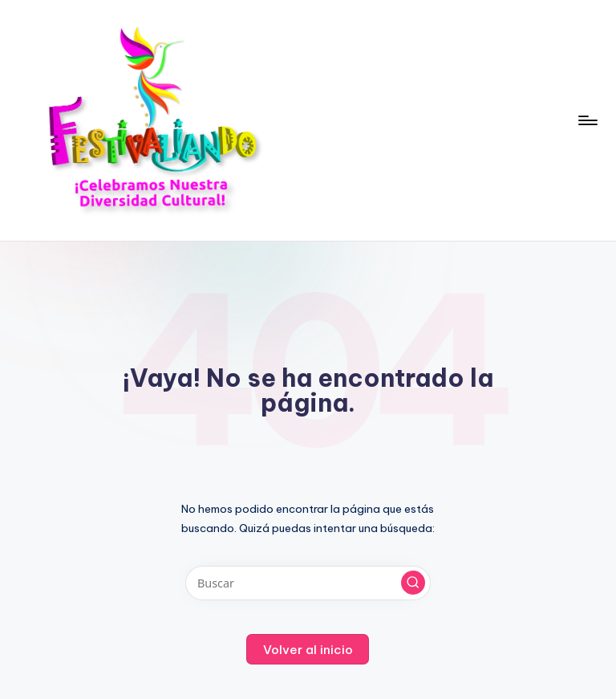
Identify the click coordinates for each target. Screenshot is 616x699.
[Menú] (587, 120)
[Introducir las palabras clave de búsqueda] (308, 583)
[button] (413, 583)
